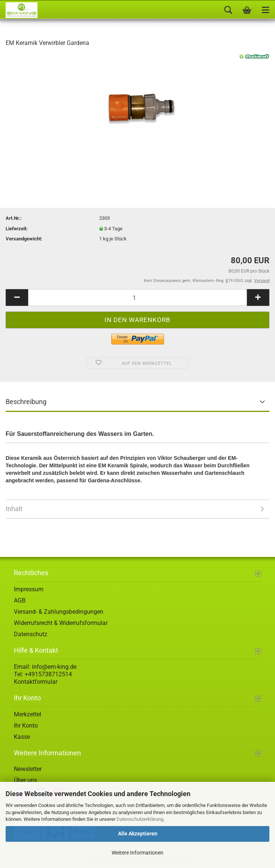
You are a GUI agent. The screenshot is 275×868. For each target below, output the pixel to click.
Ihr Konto (26, 726)
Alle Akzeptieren (138, 834)
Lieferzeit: (17, 229)
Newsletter (28, 769)
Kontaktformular (36, 682)
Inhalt (14, 509)
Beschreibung (26, 402)
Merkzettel (28, 714)
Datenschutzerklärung (140, 819)
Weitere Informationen (137, 853)
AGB (20, 600)
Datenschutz (31, 634)
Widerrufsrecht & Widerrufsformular (61, 623)
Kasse (22, 737)
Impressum (29, 589)
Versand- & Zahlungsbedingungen (59, 612)
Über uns (25, 780)
